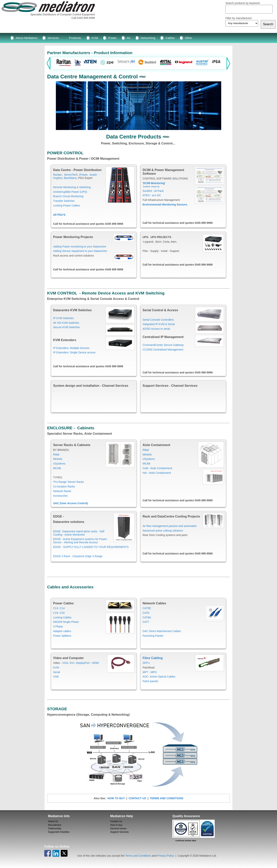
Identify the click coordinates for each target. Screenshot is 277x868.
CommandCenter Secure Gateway (163, 345)
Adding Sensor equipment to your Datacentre (80, 251)
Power (112, 38)
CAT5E (147, 608)
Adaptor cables (62, 631)
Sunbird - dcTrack (153, 191)
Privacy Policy (166, 856)
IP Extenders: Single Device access (74, 352)
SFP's (146, 663)
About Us (53, 821)
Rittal (56, 455)
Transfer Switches (64, 201)
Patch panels (150, 681)
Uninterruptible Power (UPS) (70, 192)
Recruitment (55, 825)
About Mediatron (26, 38)
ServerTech (71, 175)
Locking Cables (62, 617)
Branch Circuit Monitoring (68, 196)
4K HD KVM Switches (66, 323)
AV (129, 38)
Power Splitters (62, 636)
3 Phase (58, 626)
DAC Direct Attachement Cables (162, 631)
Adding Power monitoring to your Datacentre (80, 247)
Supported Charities (59, 832)
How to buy (116, 825)
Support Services (119, 832)
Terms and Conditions (138, 856)
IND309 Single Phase (66, 622)
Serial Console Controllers (158, 320)
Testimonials (55, 829)
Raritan (57, 175)
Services (53, 38)
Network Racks (62, 491)
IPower (83, 175)
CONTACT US (137, 798)
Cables (170, 38)
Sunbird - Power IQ (151, 187)
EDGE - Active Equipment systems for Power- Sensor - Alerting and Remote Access (80, 541)
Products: (75, 38)
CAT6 (146, 613)
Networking (148, 38)
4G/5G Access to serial (156, 329)
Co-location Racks (64, 486)
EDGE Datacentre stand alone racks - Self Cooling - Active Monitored (79, 533)
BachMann (70, 178)
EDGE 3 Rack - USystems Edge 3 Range (78, 556)
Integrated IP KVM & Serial (159, 324)
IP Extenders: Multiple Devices (71, 348)
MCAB (57, 468)
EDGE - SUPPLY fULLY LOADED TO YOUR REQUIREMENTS (91, 547)
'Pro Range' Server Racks (68, 482)
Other (189, 38)
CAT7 (146, 622)
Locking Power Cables (66, 205)
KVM (95, 38)
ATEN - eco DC (152, 195)
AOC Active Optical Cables (159, 677)
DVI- (72, 663)
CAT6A (147, 617)
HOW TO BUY (116, 798)
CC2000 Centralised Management (163, 350)
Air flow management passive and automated (169, 526)
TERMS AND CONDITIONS (167, 798)
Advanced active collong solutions (163, 531)
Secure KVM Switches (66, 327)
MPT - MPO (150, 672)
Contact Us (116, 821)
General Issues (118, 829)
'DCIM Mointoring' (154, 183)
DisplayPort (83, 663)
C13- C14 (59, 608)
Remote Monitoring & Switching (72, 187)
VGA (65, 663)
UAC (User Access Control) (71, 503)
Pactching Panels (153, 636)
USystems (59, 464)
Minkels (58, 459)
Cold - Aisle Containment (157, 468)
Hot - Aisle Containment (157, 473)
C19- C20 (59, 613)
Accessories (60, 496)
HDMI (95, 663)
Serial (57, 672)
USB (56, 677)
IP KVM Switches (63, 318)
